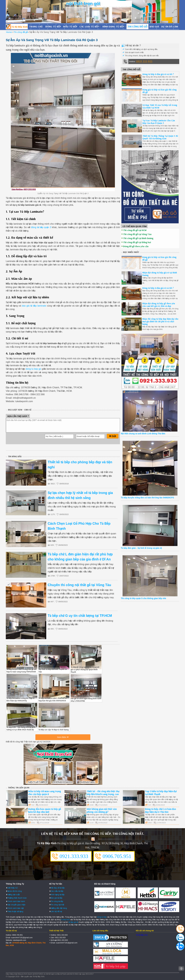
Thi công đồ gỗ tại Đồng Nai (137, 242)
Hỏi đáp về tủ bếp (58, 888)
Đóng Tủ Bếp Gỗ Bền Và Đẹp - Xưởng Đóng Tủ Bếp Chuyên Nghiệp (17, 27)
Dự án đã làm (170, 26)
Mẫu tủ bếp (70, 26)
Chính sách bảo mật (15, 908)
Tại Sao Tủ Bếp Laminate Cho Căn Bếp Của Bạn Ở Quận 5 (159, 122)
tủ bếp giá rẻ (73, 922)
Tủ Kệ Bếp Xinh (142, 935)
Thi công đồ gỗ (137, 26)
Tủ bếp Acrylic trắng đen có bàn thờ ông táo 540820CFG (147, 498)
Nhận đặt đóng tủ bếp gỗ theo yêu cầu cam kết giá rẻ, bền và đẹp (159, 305)
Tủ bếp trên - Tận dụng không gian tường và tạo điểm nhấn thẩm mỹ (21, 728)
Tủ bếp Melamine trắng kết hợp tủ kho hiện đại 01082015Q (20, 699)
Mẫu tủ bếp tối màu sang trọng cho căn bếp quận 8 (45, 793)
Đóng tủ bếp (53, 26)
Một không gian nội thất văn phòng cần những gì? (102, 810)
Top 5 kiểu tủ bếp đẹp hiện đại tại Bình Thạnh (161, 793)
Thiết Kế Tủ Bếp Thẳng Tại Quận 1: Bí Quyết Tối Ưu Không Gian (160, 137)
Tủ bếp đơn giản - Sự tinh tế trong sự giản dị (141, 548)
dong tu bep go (33, 369)
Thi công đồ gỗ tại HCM (135, 230)
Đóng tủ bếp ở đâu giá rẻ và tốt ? (158, 74)
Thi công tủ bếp (57, 901)
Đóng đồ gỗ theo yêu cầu (136, 246)
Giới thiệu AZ (12, 888)
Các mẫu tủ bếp (57, 891)
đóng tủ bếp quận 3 (41, 227)
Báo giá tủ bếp (56, 898)
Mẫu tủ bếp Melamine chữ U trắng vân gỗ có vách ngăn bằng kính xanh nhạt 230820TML (86, 698)
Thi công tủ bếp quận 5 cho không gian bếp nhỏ (143, 598)
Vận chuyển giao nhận (16, 905)
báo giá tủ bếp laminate (34, 306)
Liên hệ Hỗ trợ (56, 911)
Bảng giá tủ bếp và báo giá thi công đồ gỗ (159, 91)
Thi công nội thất (57, 905)
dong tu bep (102, 917)
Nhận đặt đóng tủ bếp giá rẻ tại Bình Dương (160, 274)
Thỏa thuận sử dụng (15, 911)
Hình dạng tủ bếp (113, 26)
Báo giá (154, 26)
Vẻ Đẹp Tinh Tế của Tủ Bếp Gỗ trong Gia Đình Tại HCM (160, 106)
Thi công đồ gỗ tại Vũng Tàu (137, 234)
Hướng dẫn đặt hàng (59, 908)
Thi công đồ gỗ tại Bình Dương (138, 238)
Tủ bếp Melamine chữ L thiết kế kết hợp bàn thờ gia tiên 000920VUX (53, 699)
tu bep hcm (65, 920)
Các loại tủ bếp (89, 26)
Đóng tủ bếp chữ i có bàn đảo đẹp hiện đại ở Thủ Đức (161, 810)
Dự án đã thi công (15, 891)
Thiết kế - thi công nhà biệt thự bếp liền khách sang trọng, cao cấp (103, 794)
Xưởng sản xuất (13, 895)
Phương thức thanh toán (17, 898)
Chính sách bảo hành (16, 901)
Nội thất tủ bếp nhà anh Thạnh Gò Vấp (53, 670)
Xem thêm (62, 737)
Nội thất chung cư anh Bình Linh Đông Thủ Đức (143, 434)
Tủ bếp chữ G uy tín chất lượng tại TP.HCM (80, 616)
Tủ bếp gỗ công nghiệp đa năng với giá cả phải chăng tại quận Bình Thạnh (85, 669)
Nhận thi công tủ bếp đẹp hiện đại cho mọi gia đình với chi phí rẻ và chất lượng (160, 321)
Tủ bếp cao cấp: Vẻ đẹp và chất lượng (54, 730)
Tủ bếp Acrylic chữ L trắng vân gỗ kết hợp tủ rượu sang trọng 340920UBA (22, 670)
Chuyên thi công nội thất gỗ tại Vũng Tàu (79, 585)
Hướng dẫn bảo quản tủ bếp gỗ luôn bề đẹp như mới (45, 810)
